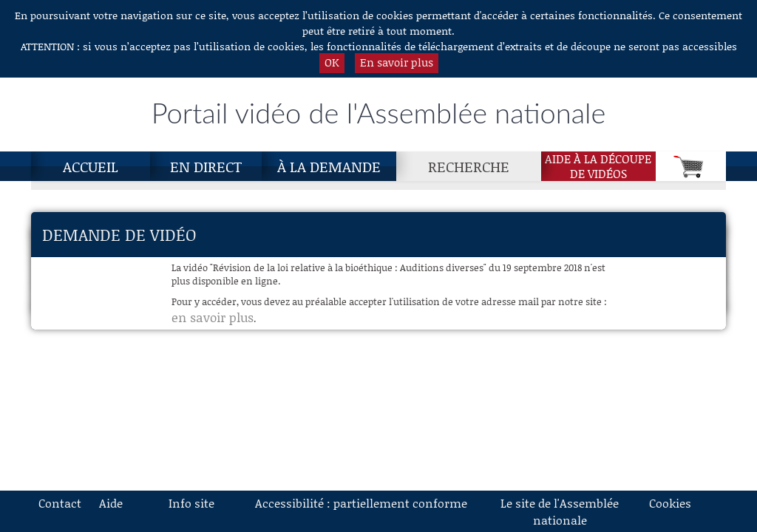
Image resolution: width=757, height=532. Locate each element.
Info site (191, 503)
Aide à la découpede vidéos (598, 166)
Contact (60, 503)
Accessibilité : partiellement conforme (361, 503)
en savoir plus (213, 317)
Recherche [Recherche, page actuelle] (469, 166)
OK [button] (332, 62)
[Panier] (691, 166)
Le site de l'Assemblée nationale (560, 511)
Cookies (670, 503)
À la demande (329, 166)
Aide (111, 503)
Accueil (91, 166)
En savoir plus (397, 62)
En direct (206, 166)
